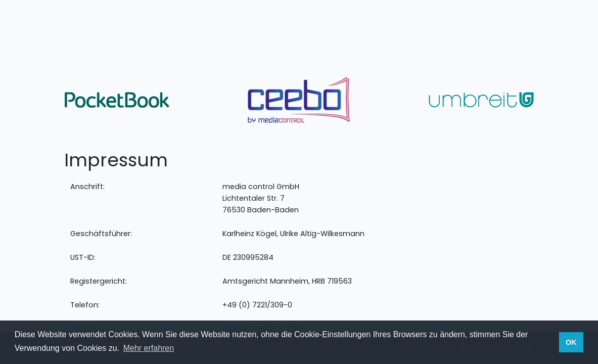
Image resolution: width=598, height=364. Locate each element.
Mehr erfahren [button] (149, 348)
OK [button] (571, 342)
